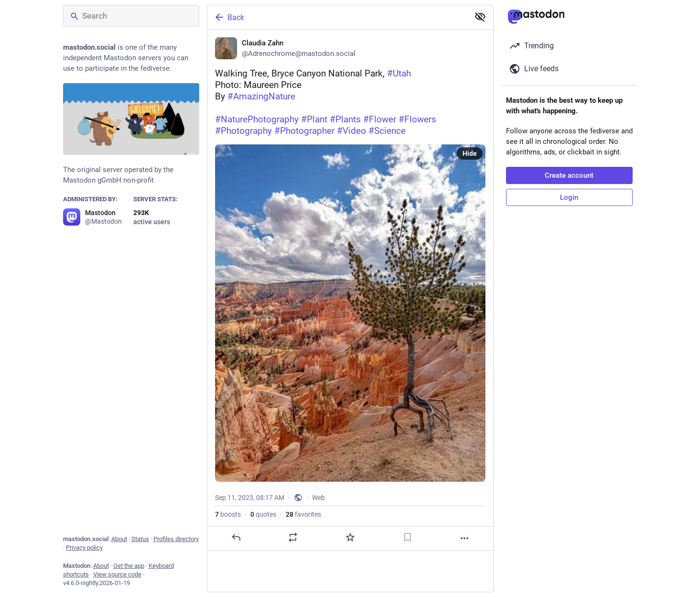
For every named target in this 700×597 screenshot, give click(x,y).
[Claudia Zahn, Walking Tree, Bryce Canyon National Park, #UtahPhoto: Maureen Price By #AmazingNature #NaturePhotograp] (350, 290)
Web (318, 498)
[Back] (337, 17)
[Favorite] (350, 537)
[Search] (131, 16)
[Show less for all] (480, 17)
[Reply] (236, 537)
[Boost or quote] (293, 537)
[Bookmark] (407, 537)
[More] (464, 538)
